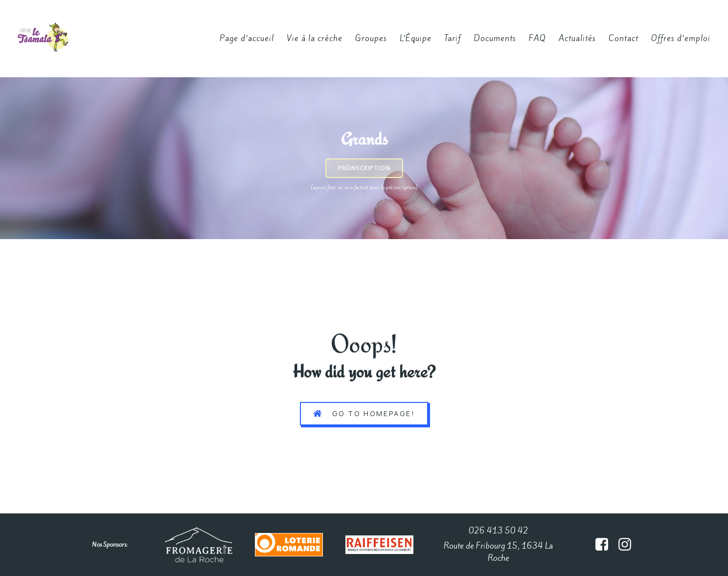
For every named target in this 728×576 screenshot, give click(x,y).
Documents (495, 38)
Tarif (453, 38)
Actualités (577, 38)
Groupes (371, 38)
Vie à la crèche (315, 38)
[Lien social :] (605, 545)
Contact (624, 38)
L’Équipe (416, 38)
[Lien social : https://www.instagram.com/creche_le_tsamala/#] (628, 545)
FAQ (537, 38)
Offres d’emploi (681, 38)
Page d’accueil (247, 38)
